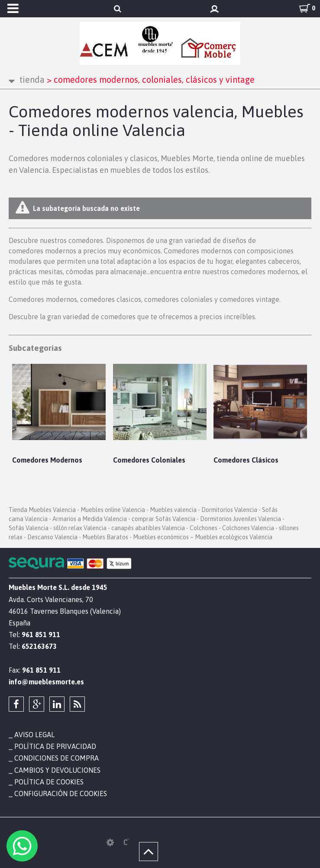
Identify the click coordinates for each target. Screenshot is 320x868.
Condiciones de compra (57, 758)
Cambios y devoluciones (57, 770)
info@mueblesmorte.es (46, 682)
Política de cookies (49, 782)
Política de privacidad (55, 746)
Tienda (32, 79)
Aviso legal (34, 735)
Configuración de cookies (61, 794)
